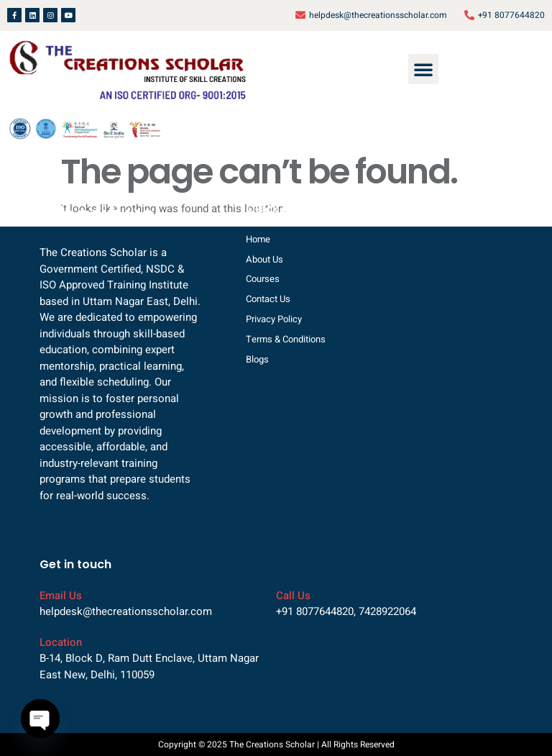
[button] (423, 69)
